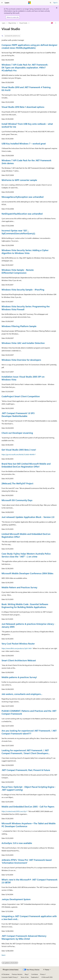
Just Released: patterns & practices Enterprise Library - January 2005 (28, 625)
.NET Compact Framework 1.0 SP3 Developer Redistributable (18, 415)
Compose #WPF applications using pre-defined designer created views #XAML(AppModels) (29, 46)
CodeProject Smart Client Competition (21, 396)
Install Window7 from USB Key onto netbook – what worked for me (27, 125)
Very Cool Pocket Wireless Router (18, 644)
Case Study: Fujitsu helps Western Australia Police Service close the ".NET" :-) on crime (26, 555)
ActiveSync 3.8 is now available (17, 843)
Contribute (35, 974)
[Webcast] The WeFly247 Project (17, 483)
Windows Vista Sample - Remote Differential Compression (18, 271)
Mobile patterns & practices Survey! (19, 677)
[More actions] (56, 23)
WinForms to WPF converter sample (19, 180)
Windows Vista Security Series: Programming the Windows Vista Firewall (26, 308)
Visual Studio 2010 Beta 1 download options (23, 107)
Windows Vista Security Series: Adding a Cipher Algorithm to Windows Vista (25, 252)
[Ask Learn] (52, 23)
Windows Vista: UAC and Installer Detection (23, 343)
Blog (26, 974)
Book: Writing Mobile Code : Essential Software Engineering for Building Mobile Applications (25, 606)
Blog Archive (12, 23)
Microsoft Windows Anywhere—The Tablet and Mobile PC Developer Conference (29, 825)
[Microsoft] (29, 3)
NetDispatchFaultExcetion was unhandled (22, 214)
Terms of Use (25, 977)
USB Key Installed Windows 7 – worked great (24, 143)
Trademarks (34, 977)
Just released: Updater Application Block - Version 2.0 (28, 517)
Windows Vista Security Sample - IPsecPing (23, 290)
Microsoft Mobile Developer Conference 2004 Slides (27, 573)
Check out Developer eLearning (17, 433)
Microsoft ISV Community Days (17, 500)
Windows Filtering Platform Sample (19, 326)
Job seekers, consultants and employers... (22, 694)
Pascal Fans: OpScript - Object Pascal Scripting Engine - (29, 788)
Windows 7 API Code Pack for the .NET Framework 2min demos (26, 162)
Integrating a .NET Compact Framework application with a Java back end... (29, 918)
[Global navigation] (2, 3)
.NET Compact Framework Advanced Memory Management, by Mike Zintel (24, 937)
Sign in (55, 3)
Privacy (42, 974)
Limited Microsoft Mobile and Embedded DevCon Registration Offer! (26, 535)
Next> (4, 955)
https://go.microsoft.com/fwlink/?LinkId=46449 (18, 454)
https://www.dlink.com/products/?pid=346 (16, 648)
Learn (4, 23)
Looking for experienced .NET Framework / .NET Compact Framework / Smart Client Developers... (26, 752)
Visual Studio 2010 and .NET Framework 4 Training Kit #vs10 (26, 89)
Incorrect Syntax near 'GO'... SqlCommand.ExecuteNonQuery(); (18, 232)
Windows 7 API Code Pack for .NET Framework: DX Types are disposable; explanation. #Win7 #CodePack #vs (25, 67)
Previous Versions (17, 974)
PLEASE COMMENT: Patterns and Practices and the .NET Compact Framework (29, 712)
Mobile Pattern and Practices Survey (19, 587)
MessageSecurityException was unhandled (22, 197)
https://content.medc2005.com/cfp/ (14, 811)
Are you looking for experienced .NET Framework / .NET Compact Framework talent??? (29, 732)
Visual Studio (23, 23)
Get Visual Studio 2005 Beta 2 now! (19, 450)
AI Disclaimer (6, 974)
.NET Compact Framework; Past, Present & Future (26, 770)
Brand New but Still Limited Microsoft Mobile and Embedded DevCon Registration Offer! (26, 465)
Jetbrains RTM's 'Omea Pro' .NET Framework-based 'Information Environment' (27, 861)
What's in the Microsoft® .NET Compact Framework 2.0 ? (29, 881)
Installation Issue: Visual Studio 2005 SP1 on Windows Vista (23, 378)
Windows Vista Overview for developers (21, 360)
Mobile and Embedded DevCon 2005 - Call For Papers (28, 806)
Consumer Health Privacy (9, 977)
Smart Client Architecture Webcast (19, 660)
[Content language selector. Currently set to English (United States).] (11, 970)
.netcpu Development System (16, 899)
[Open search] (51, 3)
